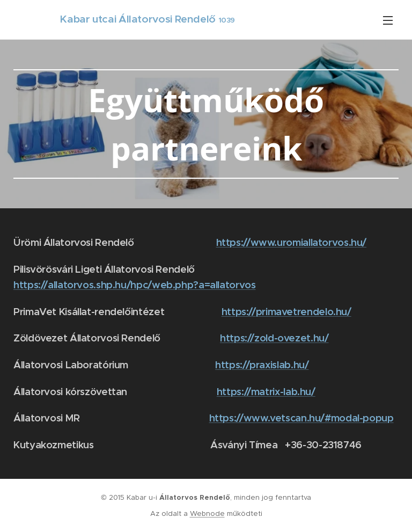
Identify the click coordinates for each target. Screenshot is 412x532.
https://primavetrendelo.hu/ (286, 312)
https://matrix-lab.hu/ (266, 392)
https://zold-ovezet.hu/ (274, 338)
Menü (388, 20)
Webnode (207, 513)
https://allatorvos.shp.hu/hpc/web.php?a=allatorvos (135, 285)
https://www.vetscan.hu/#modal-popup (301, 418)
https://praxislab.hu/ (262, 365)
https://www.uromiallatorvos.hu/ (292, 242)
